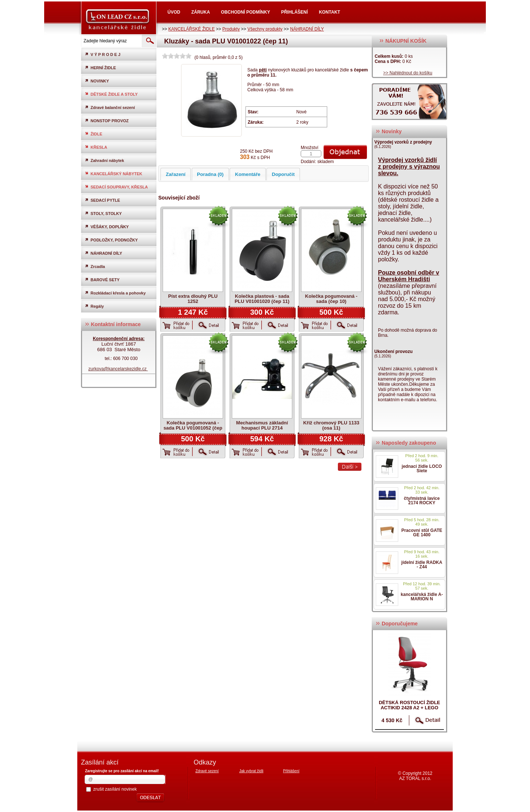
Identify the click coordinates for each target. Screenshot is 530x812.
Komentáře (248, 174)
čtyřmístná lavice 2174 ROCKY (422, 501)
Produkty (231, 29)
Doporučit (283, 174)
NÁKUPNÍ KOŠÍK (403, 41)
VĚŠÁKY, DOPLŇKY (107, 227)
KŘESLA (96, 147)
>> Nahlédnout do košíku (408, 73)
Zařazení (176, 174)
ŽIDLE (93, 134)
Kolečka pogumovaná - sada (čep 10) (331, 299)
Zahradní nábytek (104, 160)
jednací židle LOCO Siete (422, 469)
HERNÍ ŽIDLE (100, 68)
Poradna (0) (210, 174)
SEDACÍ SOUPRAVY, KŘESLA (116, 187)
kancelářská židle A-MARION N (422, 597)
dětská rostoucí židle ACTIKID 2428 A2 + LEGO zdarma (409, 708)
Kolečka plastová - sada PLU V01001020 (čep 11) (262, 299)
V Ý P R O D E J (103, 54)
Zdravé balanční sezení (110, 107)
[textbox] (111, 41)
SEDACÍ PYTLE (102, 200)
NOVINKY (97, 81)
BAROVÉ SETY (102, 280)
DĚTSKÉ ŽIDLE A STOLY (111, 94)
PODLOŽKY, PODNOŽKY (111, 240)
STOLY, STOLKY (103, 213)
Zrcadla (95, 266)
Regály (94, 306)
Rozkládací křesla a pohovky (115, 293)
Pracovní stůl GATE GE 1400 (422, 533)
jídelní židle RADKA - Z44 (422, 565)
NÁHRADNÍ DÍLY (307, 29)
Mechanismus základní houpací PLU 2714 (262, 425)
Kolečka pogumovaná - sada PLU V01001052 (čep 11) (193, 428)
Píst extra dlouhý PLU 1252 (193, 299)
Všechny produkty (265, 29)
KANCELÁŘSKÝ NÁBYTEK (114, 174)
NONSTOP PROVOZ (107, 121)
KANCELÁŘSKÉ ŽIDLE (191, 29)
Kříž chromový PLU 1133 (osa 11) (331, 425)
